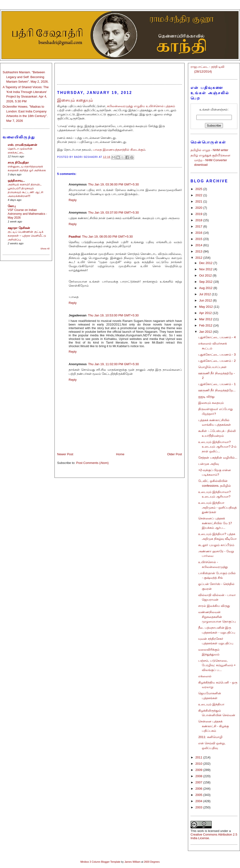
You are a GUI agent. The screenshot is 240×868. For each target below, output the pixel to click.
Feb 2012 (206, 325)
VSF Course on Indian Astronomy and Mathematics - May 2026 (27, 214)
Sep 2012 (206, 282)
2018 (199, 220)
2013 (199, 251)
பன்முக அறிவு (209, 464)
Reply (73, 200)
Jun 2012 (206, 300)
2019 (199, 214)
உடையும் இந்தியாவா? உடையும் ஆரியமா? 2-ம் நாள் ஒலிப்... (217, 447)
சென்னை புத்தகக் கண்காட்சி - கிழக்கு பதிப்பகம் (213, 726)
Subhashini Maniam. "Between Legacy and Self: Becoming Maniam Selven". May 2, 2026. (26, 77)
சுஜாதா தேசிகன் (19, 228)
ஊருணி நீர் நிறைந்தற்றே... (217, 390)
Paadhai (75, 237)
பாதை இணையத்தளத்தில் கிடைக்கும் (119, 150)
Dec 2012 (206, 263)
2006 (199, 789)
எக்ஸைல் (205, 676)
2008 (199, 776)
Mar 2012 (206, 319)
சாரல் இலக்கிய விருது (214, 606)
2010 (199, 764)
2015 (199, 239)
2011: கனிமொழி (210, 737)
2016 (199, 233)
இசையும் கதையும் (211, 403)
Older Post (175, 454)
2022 (199, 195)
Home (120, 454)
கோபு (12, 206)
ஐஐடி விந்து (206, 397)
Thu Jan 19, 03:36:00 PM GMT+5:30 (113, 184)
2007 (199, 782)
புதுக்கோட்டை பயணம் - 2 (217, 361)
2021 (199, 201)
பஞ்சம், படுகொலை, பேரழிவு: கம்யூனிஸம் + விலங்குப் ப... (217, 665)
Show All (45, 249)
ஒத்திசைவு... (16, 181)
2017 (199, 226)
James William (132, 862)
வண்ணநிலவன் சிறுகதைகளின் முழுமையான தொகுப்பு (217, 617)
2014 (199, 245)
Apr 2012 (206, 313)
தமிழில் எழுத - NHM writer (209, 150)
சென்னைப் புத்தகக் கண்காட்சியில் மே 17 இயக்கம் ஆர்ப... (215, 523)
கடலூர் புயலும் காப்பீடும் (216, 545)
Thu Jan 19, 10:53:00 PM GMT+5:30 (113, 315)
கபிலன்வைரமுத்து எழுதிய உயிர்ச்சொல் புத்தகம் (141, 106)
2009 (199, 770)
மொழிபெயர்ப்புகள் (212, 367)
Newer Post (65, 454)
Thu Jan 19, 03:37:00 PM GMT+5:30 (113, 212)
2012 (199, 258)
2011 (199, 757)
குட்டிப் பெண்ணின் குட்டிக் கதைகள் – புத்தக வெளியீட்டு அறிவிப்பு (27, 236)
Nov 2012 (206, 269)
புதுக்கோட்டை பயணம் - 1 (217, 384)
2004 (199, 801)
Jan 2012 (206, 332)
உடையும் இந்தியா (211, 704)
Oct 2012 (206, 275)
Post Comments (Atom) (93, 463)
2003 (199, 807)
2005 (199, 795)
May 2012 (207, 307)
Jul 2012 (206, 294)
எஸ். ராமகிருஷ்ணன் (22, 145)
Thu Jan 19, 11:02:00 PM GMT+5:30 (113, 364)
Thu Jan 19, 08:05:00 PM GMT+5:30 (107, 237)
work (201, 831)
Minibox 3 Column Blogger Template (100, 862)
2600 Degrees (152, 862)
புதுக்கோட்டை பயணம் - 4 (217, 337)
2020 (199, 208)
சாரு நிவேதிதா (18, 163)
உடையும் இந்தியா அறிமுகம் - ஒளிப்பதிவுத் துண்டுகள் (217, 507)
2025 (199, 189)
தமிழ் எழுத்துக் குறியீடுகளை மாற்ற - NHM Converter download (210, 160)
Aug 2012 (206, 288)
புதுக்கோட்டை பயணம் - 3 (217, 354)
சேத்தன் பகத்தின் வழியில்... (218, 458)
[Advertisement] (120, 72)
